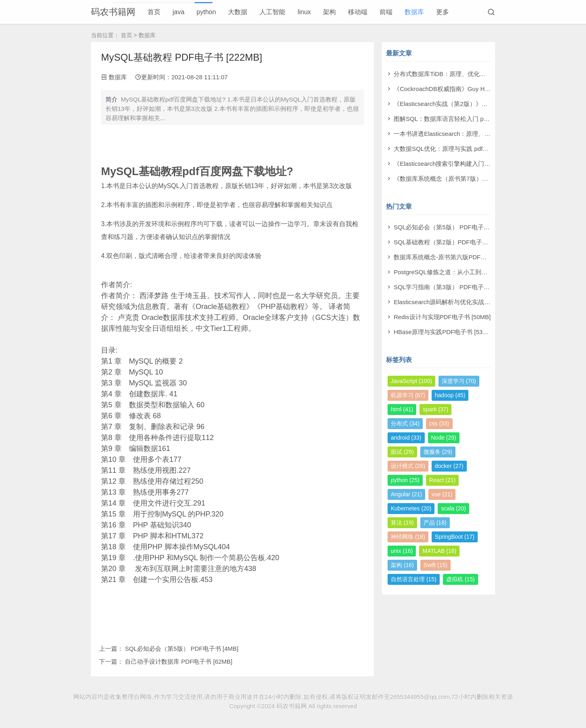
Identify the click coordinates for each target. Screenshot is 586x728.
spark (435, 409)
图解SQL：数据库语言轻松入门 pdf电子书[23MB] (460, 119)
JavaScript (411, 381)
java (178, 12)
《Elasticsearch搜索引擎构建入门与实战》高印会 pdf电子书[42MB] (484, 164)
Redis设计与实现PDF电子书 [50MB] (442, 317)
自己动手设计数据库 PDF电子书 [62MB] (179, 661)
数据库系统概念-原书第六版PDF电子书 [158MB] (458, 257)
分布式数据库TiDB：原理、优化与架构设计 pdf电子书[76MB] (475, 74)
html (402, 409)
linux (304, 12)
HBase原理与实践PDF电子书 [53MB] (444, 332)
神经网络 (408, 537)
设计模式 (408, 466)
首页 (154, 12)
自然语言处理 (414, 579)
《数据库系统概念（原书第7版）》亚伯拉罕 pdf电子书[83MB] (477, 179)
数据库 (414, 12)
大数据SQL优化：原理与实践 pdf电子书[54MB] (457, 149)
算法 (402, 523)
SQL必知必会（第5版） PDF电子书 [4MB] (182, 649)
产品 (435, 523)
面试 (402, 452)
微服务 (438, 452)
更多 (443, 12)
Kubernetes (411, 508)
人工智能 (272, 12)
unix (402, 551)
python (206, 12)
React (442, 480)
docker (449, 466)
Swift (435, 565)
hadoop (450, 395)
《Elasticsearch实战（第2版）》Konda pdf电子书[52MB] (470, 104)
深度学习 (459, 381)
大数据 (238, 12)
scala (453, 508)
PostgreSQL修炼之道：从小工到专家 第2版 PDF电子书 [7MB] (477, 272)
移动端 (358, 12)
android (406, 438)
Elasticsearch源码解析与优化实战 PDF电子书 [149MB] (467, 302)
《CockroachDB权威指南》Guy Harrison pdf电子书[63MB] (472, 89)
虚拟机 (461, 579)
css (439, 423)
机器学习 (408, 395)
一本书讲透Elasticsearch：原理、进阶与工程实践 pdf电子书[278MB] (486, 134)
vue (442, 494)
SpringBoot (455, 537)
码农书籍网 (113, 12)
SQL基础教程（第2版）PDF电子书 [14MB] (451, 242)
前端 (386, 12)
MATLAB (439, 551)
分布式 (405, 423)
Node (444, 438)
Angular (406, 494)
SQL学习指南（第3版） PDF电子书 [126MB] (454, 287)
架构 (329, 12)
